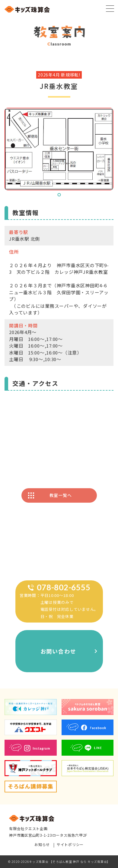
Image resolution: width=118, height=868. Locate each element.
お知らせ (42, 845)
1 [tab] (59, 195)
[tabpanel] (59, 149)
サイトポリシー (70, 845)
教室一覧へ (61, 495)
